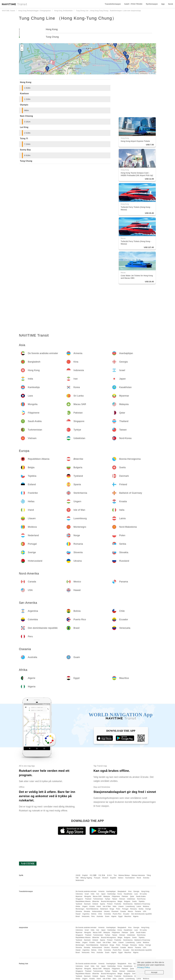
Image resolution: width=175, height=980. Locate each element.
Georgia (136, 891)
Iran (98, 894)
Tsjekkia (142, 901)
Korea (120, 894)
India (93, 894)
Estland (95, 904)
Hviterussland (97, 911)
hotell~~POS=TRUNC (133, 4)
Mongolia (88, 896)
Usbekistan (131, 899)
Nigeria (136, 916)
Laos (136, 894)
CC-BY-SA (152, 73)
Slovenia (79, 911)
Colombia (107, 914)
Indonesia (79, 894)
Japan (103, 894)
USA (145, 911)
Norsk (139, 878)
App (163, 4)
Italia (115, 906)
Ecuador (126, 914)
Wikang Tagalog (86, 878)
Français (97, 878)
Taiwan (115, 899)
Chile (100, 914)
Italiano (121, 878)
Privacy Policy (144, 967)
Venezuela (86, 916)
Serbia (141, 909)
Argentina (86, 914)
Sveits (134, 901)
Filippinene (116, 896)
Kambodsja (112, 894)
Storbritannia (128, 904)
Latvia (139, 906)
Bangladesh (122, 891)
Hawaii (78, 914)
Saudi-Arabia (141, 896)
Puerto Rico (117, 914)
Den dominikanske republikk (142, 914)
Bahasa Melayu (124, 875)
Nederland (104, 909)
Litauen (121, 906)
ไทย (115, 875)
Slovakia (87, 911)
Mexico (130, 911)
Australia (100, 916)
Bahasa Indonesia (138, 875)
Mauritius (128, 916)
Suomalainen (130, 878)
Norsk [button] (171, 4)
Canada (123, 911)
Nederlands (80, 880)
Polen (118, 909)
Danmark (87, 904)
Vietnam (122, 899)
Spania (103, 904)
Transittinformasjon (113, 4)
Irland (99, 906)
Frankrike (118, 904)
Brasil (78, 916)
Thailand (88, 899)
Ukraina (107, 911)
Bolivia (94, 914)
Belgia (120, 901)
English (85, 875)
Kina (130, 891)
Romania (134, 909)
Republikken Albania (83, 901)
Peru (93, 916)
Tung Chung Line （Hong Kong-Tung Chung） (68, 18)
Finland (110, 904)
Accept (154, 972)
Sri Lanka (143, 894)
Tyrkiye (108, 899)
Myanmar (79, 896)
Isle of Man (107, 906)
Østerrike (96, 901)
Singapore (79, 899)
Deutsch (105, 878)
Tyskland (79, 904)
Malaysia (107, 896)
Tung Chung (52, 37)
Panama (138, 911)
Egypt (120, 916)
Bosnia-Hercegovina (108, 901)
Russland (115, 911)
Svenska (146, 878)
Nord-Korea (141, 899)
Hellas (78, 906)
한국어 (109, 875)
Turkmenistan (98, 899)
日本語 (78, 875)
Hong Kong (52, 29)
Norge (112, 909)
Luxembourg (130, 906)
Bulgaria (127, 901)
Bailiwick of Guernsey (142, 904)
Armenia (101, 891)
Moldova (146, 906)
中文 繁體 (93, 875)
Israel (87, 894)
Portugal (125, 909)
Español (113, 878)
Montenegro (80, 909)
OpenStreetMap (134, 73)
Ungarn (85, 906)
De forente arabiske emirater (86, 891)
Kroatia (92, 906)
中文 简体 (102, 875)
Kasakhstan (128, 894)
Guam (107, 916)
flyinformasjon (152, 4)
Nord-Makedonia (92, 909)
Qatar (132, 896)
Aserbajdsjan (111, 891)
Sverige (148, 909)
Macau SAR (97, 896)
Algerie (114, 916)
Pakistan (125, 896)
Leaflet (124, 73)
